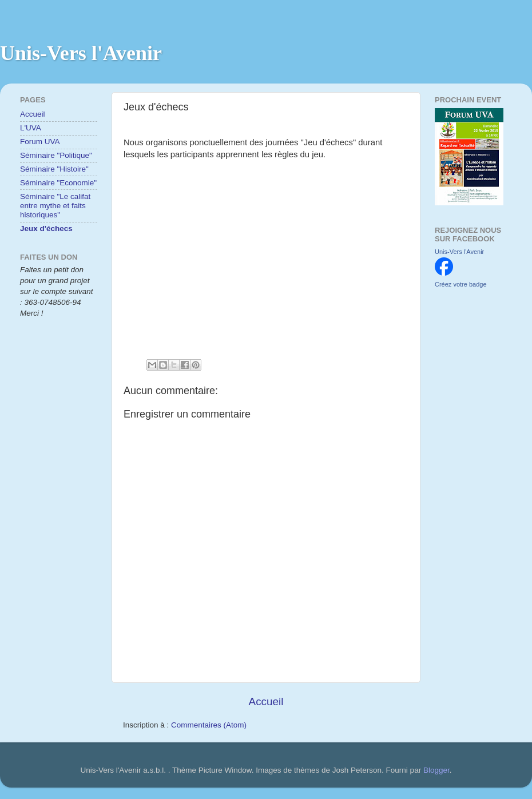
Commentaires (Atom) (209, 725)
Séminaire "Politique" (56, 155)
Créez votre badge (461, 284)
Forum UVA (40, 142)
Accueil (266, 701)
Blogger (436, 770)
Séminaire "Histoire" (54, 169)
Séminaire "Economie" (58, 183)
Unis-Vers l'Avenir (81, 53)
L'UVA (31, 128)
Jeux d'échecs (46, 228)
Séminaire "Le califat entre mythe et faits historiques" (55, 206)
